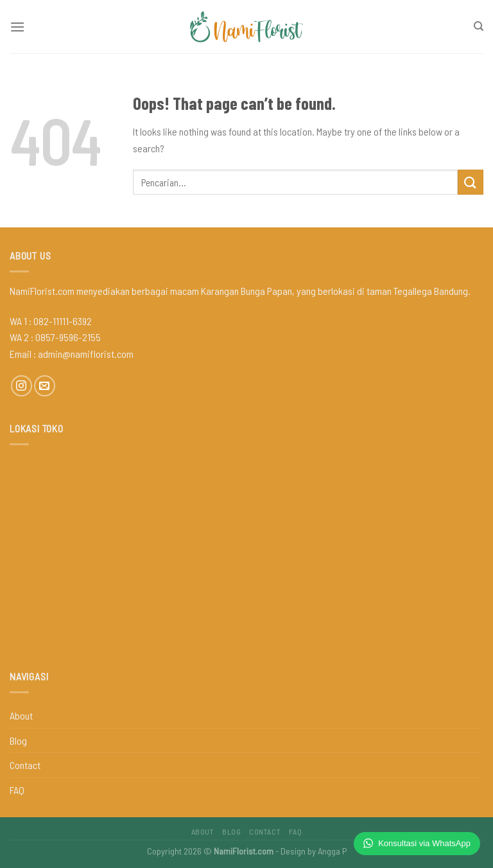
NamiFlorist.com (244, 851)
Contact (25, 765)
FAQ (17, 790)
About (21, 715)
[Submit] (471, 182)
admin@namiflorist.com (86, 354)
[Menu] (17, 27)
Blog (18, 740)
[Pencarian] (479, 26)
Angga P (332, 851)
